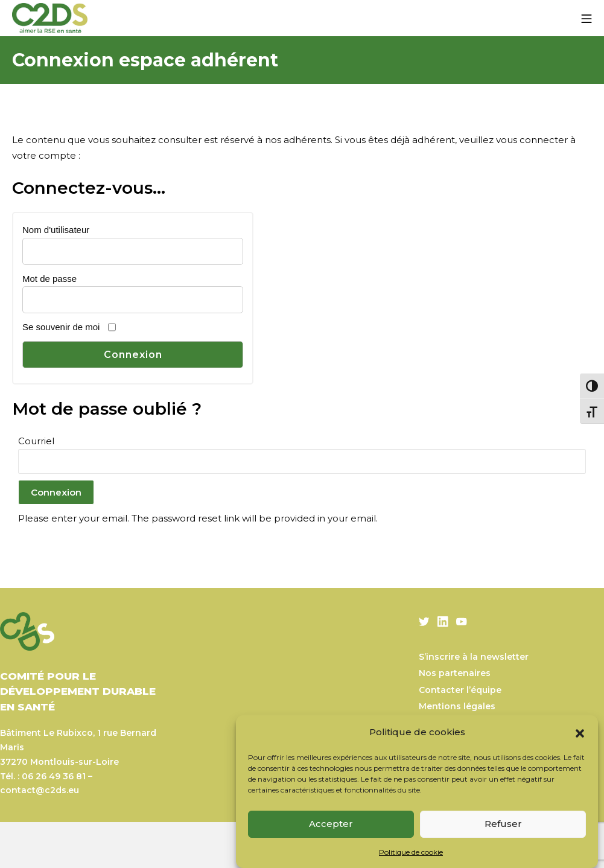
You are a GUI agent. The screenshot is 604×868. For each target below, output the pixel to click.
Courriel (36, 441)
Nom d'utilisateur (56, 230)
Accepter (331, 824)
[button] (580, 732)
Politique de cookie (411, 852)
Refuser (503, 824)
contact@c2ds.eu (40, 790)
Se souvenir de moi (61, 327)
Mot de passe (49, 279)
